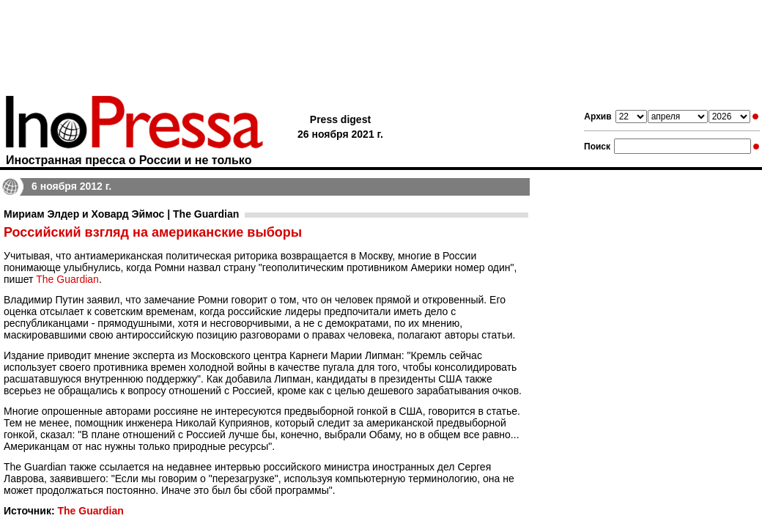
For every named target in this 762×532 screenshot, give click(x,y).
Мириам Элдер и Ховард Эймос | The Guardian (121, 214)
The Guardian (67, 279)
